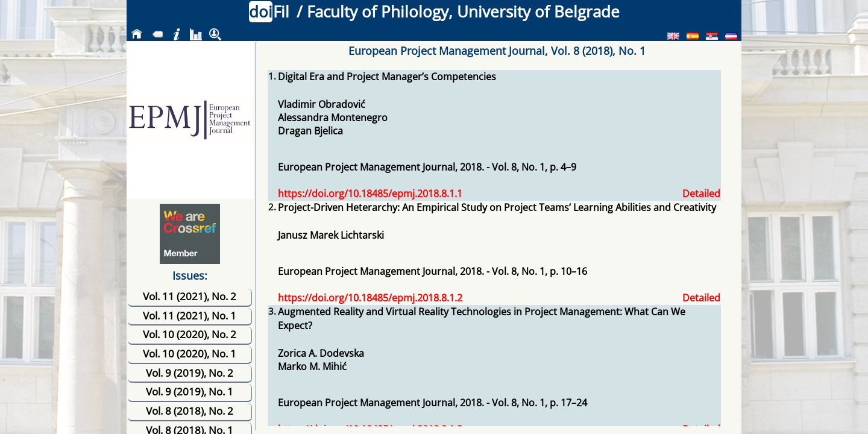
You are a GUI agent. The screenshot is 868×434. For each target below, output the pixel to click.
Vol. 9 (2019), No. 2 (190, 373)
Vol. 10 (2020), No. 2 (190, 334)
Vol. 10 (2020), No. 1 (190, 354)
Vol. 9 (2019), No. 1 (190, 392)
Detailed (701, 193)
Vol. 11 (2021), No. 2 (190, 296)
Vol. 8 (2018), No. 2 (190, 411)
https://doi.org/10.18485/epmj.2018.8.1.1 (370, 193)
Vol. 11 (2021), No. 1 (190, 316)
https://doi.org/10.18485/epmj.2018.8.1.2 (370, 298)
